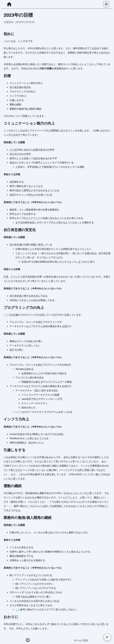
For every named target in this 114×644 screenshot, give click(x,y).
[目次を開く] (107, 637)
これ (18, 610)
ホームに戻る (81, 640)
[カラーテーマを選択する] (106, 4)
